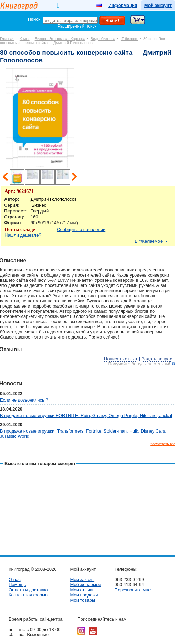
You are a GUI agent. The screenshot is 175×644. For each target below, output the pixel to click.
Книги (25, 39)
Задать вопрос (157, 359)
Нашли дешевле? (23, 235)
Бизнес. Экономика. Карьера (60, 39)
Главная (7, 39)
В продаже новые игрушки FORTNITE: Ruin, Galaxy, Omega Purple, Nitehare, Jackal (86, 416)
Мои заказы (82, 579)
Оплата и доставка (28, 590)
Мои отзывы (83, 590)
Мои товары (83, 600)
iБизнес (39, 205)
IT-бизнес (129, 39)
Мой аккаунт (158, 5)
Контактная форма (28, 595)
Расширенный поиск (77, 26)
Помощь (17, 585)
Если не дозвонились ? (24, 400)
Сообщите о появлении (81, 230)
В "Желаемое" (150, 241)
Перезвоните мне (132, 590)
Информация (123, 5)
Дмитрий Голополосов (54, 199)
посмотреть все (163, 444)
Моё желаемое (85, 585)
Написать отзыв (121, 359)
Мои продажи (84, 595)
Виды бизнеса (103, 39)
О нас (15, 579)
